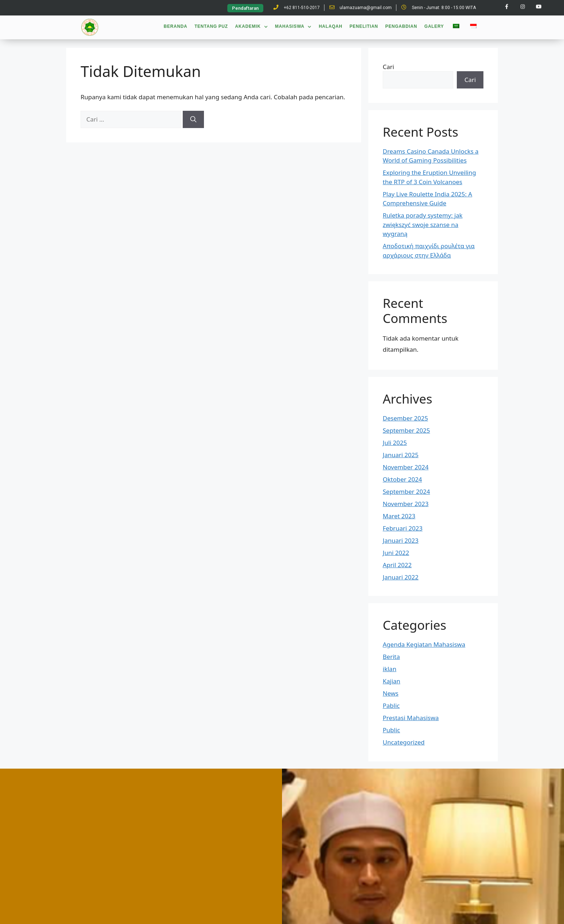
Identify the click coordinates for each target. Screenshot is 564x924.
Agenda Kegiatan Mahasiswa (424, 644)
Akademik (252, 25)
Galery (434, 25)
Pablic (391, 705)
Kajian (392, 681)
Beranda (176, 25)
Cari (388, 67)
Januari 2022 (401, 577)
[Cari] (193, 119)
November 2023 (406, 504)
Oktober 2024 (402, 479)
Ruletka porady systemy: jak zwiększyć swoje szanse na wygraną (423, 224)
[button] (245, 6)
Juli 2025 (395, 443)
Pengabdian (401, 25)
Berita (391, 657)
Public (391, 730)
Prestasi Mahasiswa (411, 718)
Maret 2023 (399, 516)
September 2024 (406, 491)
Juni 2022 (396, 553)
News (391, 693)
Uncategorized (404, 742)
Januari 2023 (401, 540)
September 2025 (406, 430)
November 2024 (406, 467)
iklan (390, 669)
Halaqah (331, 25)
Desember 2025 (405, 418)
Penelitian (364, 25)
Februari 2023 (403, 528)
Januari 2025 (401, 455)
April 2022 (397, 565)
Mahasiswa (293, 25)
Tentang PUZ (211, 25)
